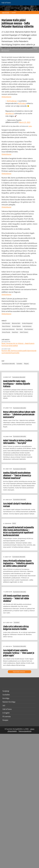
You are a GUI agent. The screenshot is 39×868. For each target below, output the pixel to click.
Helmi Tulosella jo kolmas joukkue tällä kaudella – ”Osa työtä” (18, 442)
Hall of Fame (6, 13)
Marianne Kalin (16, 323)
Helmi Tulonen (24, 332)
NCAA (14, 524)
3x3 (4, 706)
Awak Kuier (15, 332)
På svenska (7, 717)
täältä (30, 126)
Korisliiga (6, 698)
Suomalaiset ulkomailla (8, 364)
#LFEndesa (22, 103)
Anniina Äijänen (16, 326)
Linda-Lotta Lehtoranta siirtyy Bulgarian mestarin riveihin (16, 628)
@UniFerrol (10, 113)
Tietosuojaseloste (25, 731)
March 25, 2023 (25, 122)
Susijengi (6, 691)
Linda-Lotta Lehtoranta (8, 329)
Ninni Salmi (19, 329)
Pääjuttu (26, 364)
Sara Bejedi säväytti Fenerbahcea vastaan (17, 505)
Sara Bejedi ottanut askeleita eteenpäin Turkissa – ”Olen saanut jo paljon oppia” (19, 653)
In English (6, 713)
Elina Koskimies (29, 329)
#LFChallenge (12, 101)
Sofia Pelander (6, 323)
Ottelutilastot (6, 97)
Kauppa (5, 720)
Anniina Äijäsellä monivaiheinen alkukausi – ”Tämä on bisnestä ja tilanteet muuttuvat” (17, 476)
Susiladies (19, 364)
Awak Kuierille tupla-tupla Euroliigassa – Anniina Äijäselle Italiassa (17, 384)
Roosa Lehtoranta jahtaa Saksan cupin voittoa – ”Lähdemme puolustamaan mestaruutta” (19, 415)
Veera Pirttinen (6, 326)
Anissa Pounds (6, 332)
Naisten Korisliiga (9, 702)
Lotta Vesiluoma (27, 326)
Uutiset (14, 13)
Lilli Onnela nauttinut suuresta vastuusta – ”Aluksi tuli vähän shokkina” (16, 599)
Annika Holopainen (27, 323)
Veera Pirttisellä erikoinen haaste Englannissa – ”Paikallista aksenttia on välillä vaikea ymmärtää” (18, 564)
